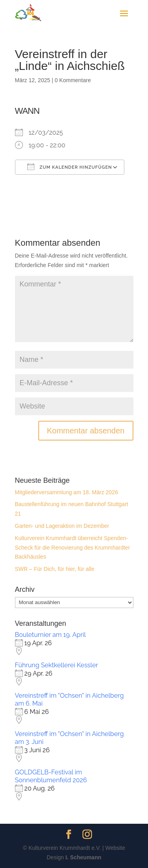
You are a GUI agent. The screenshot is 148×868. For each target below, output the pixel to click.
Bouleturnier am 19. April (51, 635)
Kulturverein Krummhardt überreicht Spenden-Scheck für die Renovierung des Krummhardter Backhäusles (73, 548)
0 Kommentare (73, 80)
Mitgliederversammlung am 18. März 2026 (67, 492)
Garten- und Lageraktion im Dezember (62, 526)
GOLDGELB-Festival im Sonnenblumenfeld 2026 (51, 776)
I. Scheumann (83, 857)
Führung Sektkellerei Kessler (57, 665)
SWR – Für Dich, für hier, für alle (55, 569)
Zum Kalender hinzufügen (70, 167)
